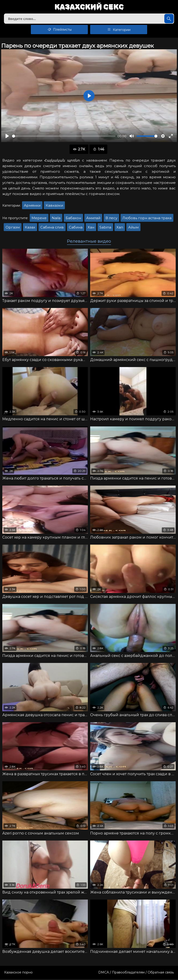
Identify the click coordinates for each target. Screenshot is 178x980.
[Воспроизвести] (7, 137)
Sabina (105, 228)
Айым (133, 228)
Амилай (93, 219)
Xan (120, 228)
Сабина (76, 228)
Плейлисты (59, 30)
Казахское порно (18, 973)
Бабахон (73, 219)
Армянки (32, 206)
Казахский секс (89, 7)
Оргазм (13, 228)
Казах (30, 228)
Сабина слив (52, 228)
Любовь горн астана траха (147, 219)
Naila (56, 219)
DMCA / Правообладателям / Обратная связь (136, 973)
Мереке (39, 219)
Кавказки (54, 206)
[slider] (64, 137)
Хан (91, 228)
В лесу (111, 219)
